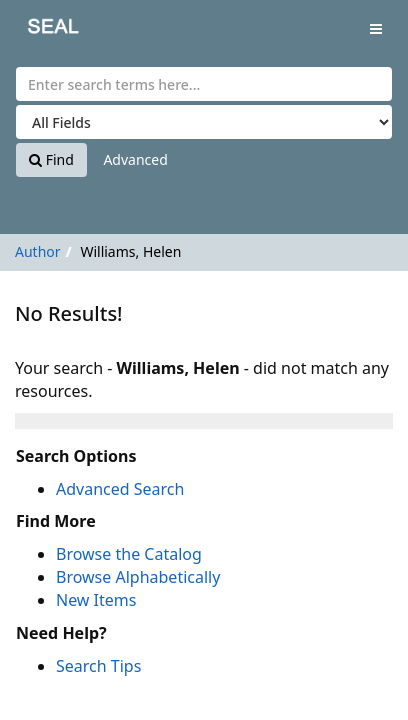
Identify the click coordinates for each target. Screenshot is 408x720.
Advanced (135, 159)
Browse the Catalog (129, 554)
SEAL (39, 30)
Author (38, 251)
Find (51, 159)
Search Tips (98, 666)
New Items (96, 600)
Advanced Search (120, 489)
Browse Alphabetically (138, 577)
